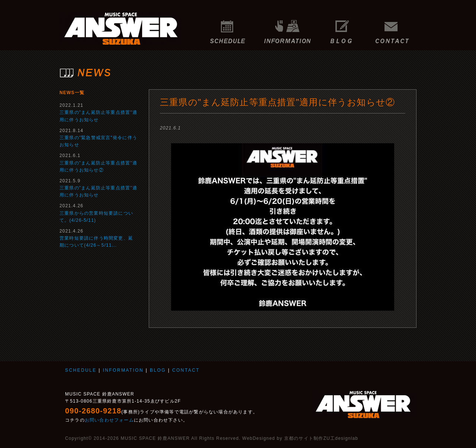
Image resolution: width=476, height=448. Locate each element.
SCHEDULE (228, 28)
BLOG (341, 28)
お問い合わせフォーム (109, 420)
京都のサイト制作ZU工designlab (321, 438)
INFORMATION (287, 28)
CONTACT (394, 28)
